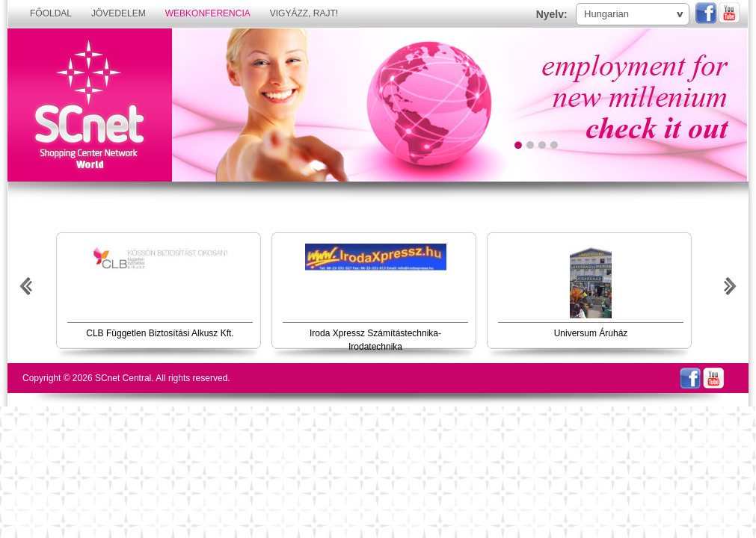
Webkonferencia (208, 13)
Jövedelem (119, 13)
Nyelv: (552, 14)
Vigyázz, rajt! (304, 13)
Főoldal (51, 13)
